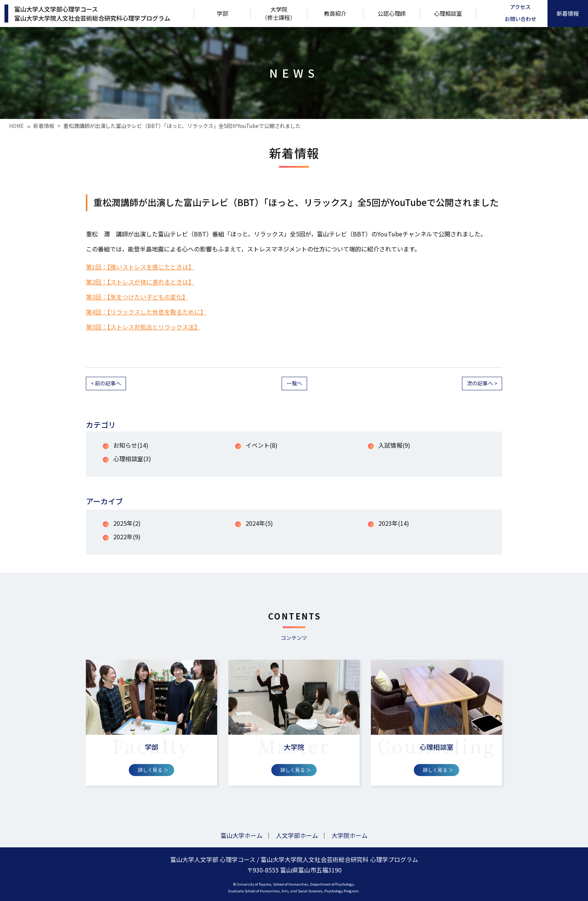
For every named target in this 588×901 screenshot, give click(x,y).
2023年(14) (394, 523)
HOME (16, 126)
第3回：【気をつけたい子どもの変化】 (137, 297)
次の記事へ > (482, 383)
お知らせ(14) (131, 445)
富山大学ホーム (241, 835)
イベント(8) (262, 445)
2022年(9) (127, 537)
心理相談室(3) (132, 459)
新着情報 (44, 126)
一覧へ (294, 383)
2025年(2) (127, 523)
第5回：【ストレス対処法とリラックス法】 (143, 327)
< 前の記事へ (106, 383)
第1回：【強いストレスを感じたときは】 (140, 267)
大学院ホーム (349, 835)
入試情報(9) (394, 445)
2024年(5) (259, 523)
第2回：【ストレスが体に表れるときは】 (140, 282)
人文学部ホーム (297, 835)
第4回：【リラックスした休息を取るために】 (146, 312)
